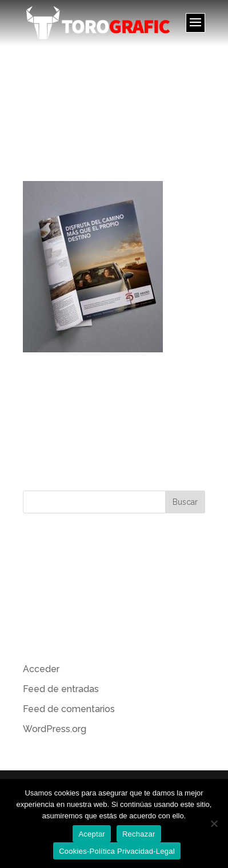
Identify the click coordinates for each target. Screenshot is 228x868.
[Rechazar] (214, 823)
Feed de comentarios (69, 709)
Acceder (41, 669)
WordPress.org (55, 729)
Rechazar (139, 834)
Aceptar (92, 834)
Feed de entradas (61, 689)
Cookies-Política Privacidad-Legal (117, 851)
